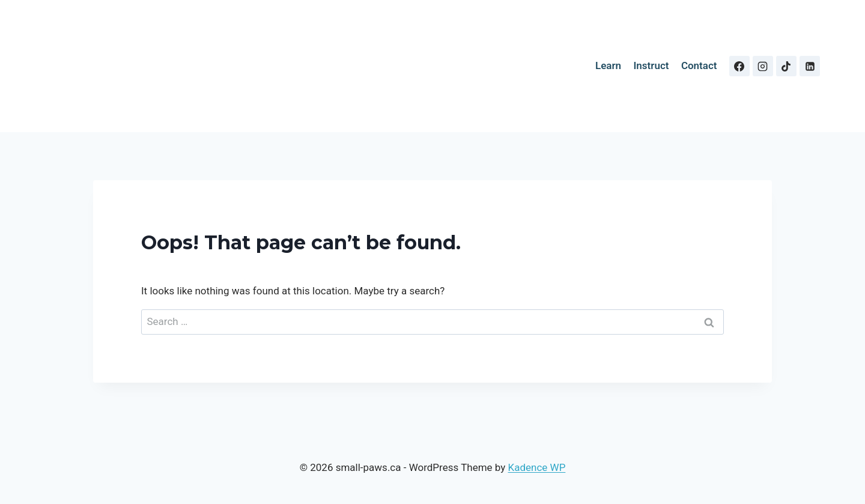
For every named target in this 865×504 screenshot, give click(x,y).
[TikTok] (786, 66)
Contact (699, 65)
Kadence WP (537, 467)
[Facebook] (739, 66)
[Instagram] (763, 66)
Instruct (651, 65)
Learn (608, 65)
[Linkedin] (810, 66)
